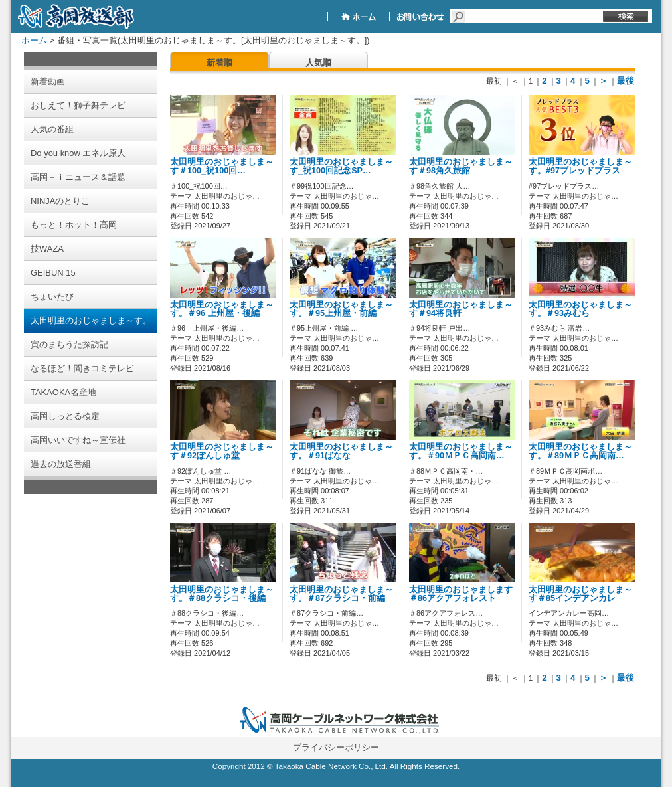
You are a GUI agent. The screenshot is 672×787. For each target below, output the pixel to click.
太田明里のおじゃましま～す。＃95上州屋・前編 (341, 309)
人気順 (318, 63)
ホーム (34, 40)
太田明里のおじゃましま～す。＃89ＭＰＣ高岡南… (580, 451)
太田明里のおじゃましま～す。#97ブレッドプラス (580, 166)
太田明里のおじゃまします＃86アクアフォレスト (461, 594)
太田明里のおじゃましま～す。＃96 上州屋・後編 (222, 309)
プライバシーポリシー (336, 747)
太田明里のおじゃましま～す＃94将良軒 (461, 309)
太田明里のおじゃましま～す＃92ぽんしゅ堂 (222, 451)
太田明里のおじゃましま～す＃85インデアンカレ (580, 594)
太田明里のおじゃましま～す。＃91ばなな (341, 451)
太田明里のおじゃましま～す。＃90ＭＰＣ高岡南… (461, 451)
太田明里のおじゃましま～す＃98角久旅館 (461, 166)
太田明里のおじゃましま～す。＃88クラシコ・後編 (222, 594)
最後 (626, 81)
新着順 (219, 63)
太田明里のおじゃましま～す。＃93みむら (580, 309)
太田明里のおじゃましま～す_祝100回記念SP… (341, 166)
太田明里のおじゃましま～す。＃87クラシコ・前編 (341, 594)
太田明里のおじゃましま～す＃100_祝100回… (222, 166)
